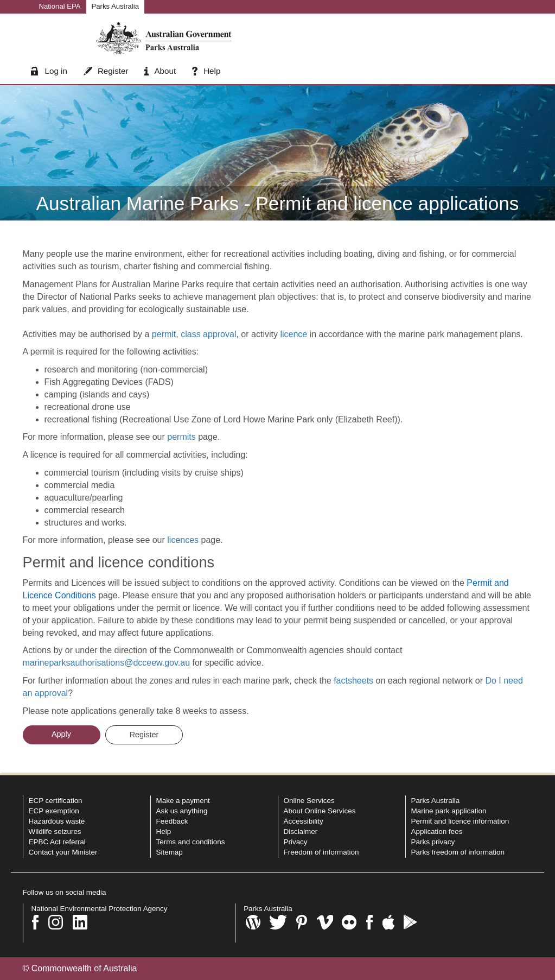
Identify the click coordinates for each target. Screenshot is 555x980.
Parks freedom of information (458, 852)
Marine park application (449, 811)
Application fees (437, 832)
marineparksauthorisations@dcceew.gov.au (107, 663)
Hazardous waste (57, 821)
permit (164, 334)
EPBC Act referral (57, 842)
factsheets (355, 681)
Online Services (309, 801)
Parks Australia (115, 6)
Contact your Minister (63, 852)
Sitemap (170, 852)
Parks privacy (433, 842)
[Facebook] (36, 922)
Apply (61, 734)
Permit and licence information (460, 821)
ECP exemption (54, 811)
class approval (208, 334)
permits (181, 437)
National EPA (60, 6)
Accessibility (304, 821)
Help (206, 71)
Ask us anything (182, 811)
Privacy (296, 842)
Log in (49, 71)
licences (183, 540)
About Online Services (320, 811)
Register (106, 71)
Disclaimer (301, 832)
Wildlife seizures (55, 832)
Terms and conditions (191, 842)
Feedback (172, 821)
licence (294, 334)
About (160, 71)
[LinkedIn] (80, 922)
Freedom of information (321, 852)
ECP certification (56, 801)
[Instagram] (56, 922)
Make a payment (183, 801)
